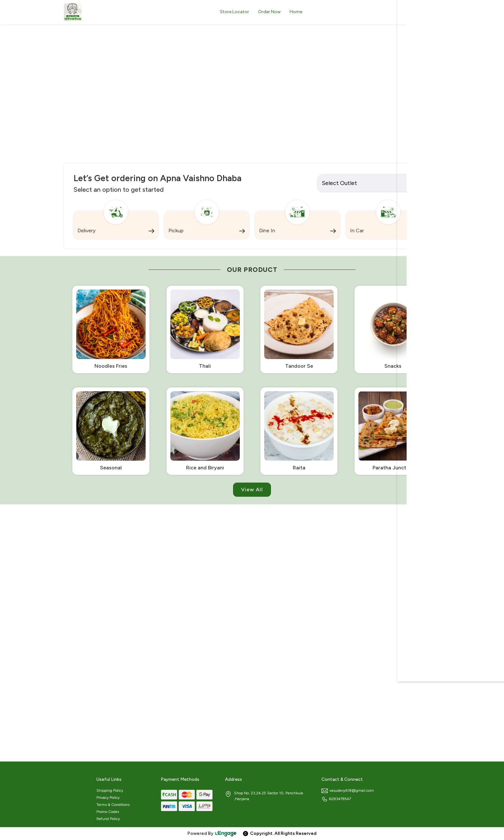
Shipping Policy (110, 790)
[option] (252, 114)
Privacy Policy (108, 798)
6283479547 (336, 799)
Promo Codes (108, 812)
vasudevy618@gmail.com (348, 790)
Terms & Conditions (113, 805)
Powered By (212, 833)
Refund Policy (108, 819)
